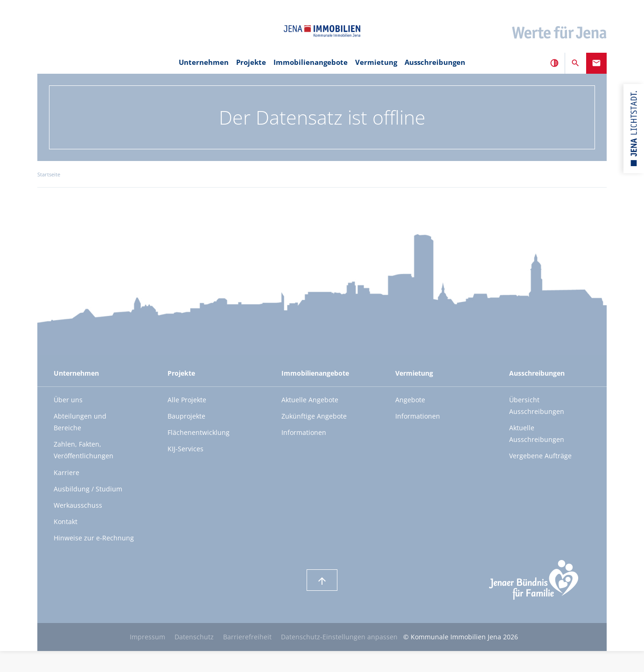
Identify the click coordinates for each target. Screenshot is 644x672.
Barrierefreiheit (247, 637)
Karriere (66, 472)
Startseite (49, 175)
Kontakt (66, 521)
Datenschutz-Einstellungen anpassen (339, 637)
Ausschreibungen (435, 62)
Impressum (147, 637)
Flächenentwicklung (199, 432)
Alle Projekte (187, 400)
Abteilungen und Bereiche (80, 422)
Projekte (251, 62)
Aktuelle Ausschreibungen (537, 434)
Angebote (410, 400)
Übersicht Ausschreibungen (537, 406)
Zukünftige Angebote (314, 416)
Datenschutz (194, 637)
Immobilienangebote (311, 62)
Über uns (68, 400)
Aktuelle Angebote (310, 400)
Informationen (304, 432)
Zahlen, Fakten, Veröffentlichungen (84, 450)
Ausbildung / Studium (88, 489)
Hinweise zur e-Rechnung (94, 538)
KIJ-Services (185, 449)
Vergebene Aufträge (540, 456)
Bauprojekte (186, 416)
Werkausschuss (78, 505)
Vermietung (376, 62)
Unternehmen (204, 62)
